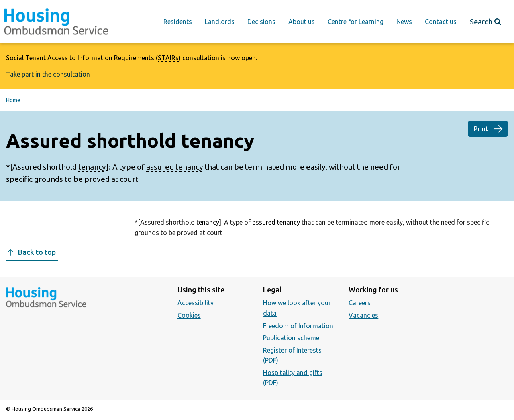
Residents (178, 22)
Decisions (261, 22)
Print (481, 129)
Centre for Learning (356, 22)
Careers (360, 303)
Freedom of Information (298, 326)
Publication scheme (291, 338)
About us (302, 22)
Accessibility (196, 303)
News (404, 22)
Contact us (441, 22)
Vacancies (363, 315)
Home (13, 100)
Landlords (220, 22)
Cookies (189, 315)
